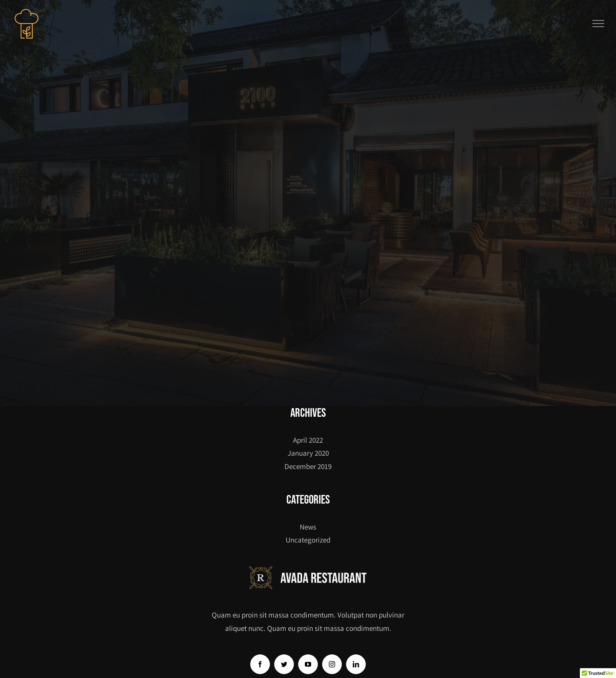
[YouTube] (308, 664)
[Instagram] (332, 664)
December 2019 (308, 466)
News (308, 527)
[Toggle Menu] (599, 24)
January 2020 (308, 453)
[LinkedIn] (356, 664)
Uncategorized (308, 540)
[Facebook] (260, 664)
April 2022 (308, 440)
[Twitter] (284, 664)
